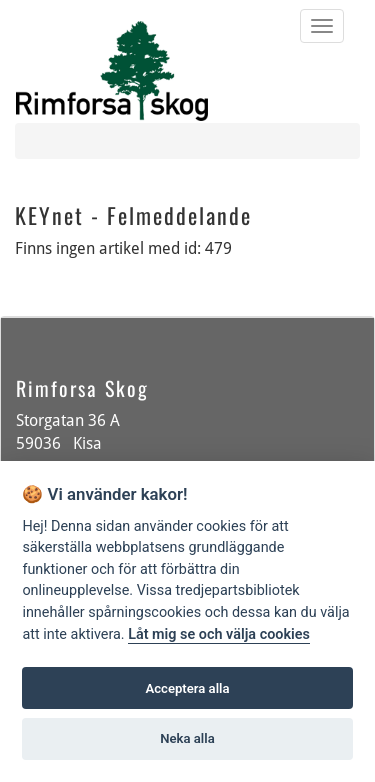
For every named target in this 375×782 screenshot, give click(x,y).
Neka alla (187, 738)
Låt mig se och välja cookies (219, 634)
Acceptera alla (188, 688)
